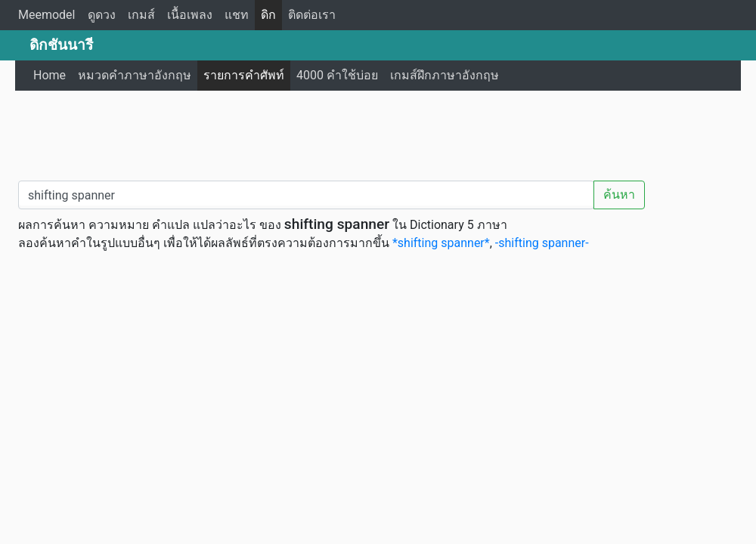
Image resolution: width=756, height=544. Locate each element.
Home (50, 75)
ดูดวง (102, 15)
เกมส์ (141, 15)
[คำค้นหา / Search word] (306, 195)
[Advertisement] (378, 132)
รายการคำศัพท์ (244, 75)
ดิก (268, 15)
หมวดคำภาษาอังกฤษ (135, 75)
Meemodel (47, 15)
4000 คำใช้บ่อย (337, 75)
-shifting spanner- (542, 243)
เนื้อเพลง (190, 15)
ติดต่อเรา (312, 15)
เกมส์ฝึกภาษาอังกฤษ (445, 75)
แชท (237, 15)
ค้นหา (619, 195)
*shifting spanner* (441, 243)
